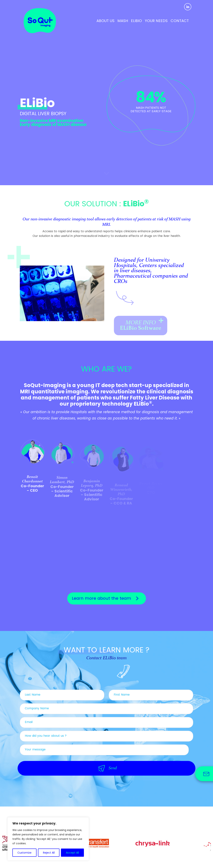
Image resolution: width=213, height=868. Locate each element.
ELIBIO (136, 21)
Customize (24, 853)
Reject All (49, 853)
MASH (123, 21)
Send (107, 768)
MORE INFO (142, 327)
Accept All (72, 853)
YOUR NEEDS (156, 21)
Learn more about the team (107, 598)
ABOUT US (105, 21)
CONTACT (180, 21)
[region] (48, 839)
